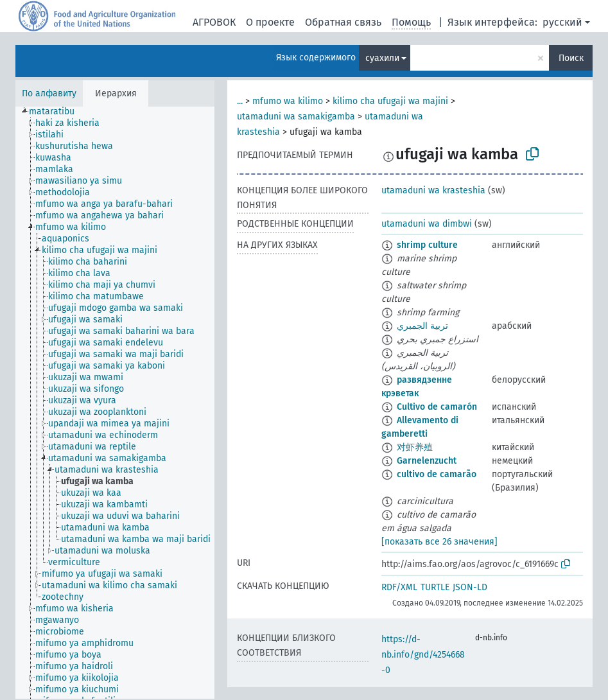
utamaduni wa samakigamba (296, 117)
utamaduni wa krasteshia (433, 190)
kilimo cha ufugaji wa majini (390, 101)
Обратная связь (343, 22)
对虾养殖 (415, 447)
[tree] (115, 403)
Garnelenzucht (427, 461)
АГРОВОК (214, 22)
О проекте (270, 22)
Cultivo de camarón (437, 407)
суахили (382, 58)
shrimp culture (427, 245)
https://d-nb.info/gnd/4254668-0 (423, 655)
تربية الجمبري (422, 326)
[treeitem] (57, 112)
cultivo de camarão (437, 474)
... (240, 101)
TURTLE (435, 587)
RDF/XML (399, 587)
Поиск (571, 58)
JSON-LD (470, 587)
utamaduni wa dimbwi (427, 224)
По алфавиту (49, 93)
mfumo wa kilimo (288, 101)
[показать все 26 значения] (439, 542)
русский (562, 22)
